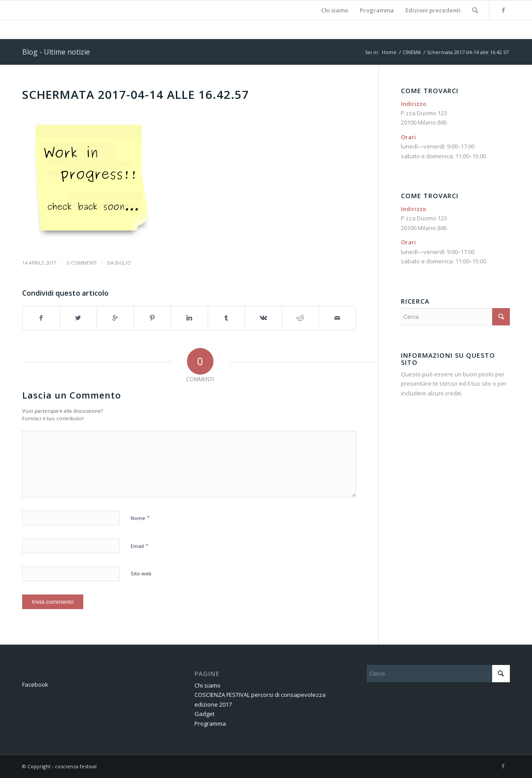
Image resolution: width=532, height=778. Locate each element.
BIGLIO (123, 263)
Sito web (141, 573)
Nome (140, 518)
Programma (210, 723)
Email (140, 546)
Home (389, 52)
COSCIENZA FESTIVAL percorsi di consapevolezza (260, 695)
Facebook (35, 684)
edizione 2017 (213, 704)
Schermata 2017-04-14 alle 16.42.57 (136, 94)
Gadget (204, 714)
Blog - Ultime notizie (56, 52)
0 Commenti (82, 263)
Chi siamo (208, 685)
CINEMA (412, 52)
